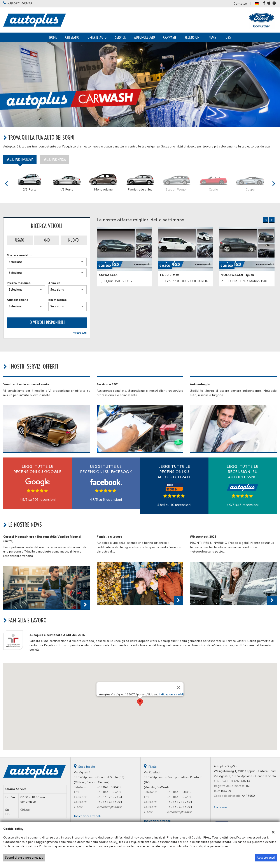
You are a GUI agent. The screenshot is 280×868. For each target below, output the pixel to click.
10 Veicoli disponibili (47, 322)
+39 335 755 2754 (109, 797)
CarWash (170, 37)
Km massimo (58, 300)
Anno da (54, 283)
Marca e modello (19, 255)
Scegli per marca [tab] (55, 159)
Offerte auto (97, 37)
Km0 (47, 240)
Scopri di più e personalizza (24, 858)
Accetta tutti (266, 858)
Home (53, 37)
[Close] (178, 688)
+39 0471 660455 (19, 3)
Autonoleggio (144, 37)
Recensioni (192, 37)
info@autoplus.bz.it (109, 807)
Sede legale (87, 767)
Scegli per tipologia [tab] (20, 159)
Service (120, 37)
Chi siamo (72, 37)
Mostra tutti (80, 333)
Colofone (221, 807)
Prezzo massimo (19, 283)
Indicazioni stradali (171, 694)
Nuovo (73, 240)
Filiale (152, 767)
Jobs (228, 37)
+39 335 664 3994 (109, 802)
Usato (20, 240)
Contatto (240, 4)
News (212, 37)
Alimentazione (17, 300)
